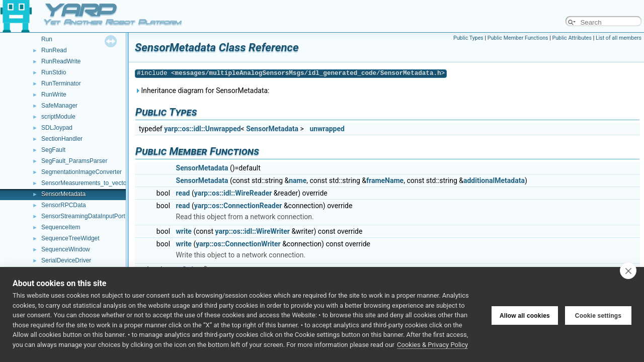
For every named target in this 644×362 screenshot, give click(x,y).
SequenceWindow (66, 249)
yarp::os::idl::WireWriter (253, 231)
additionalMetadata (494, 180)
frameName (385, 180)
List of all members (619, 38)
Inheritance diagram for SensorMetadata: (202, 90)
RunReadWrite (61, 61)
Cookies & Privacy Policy (432, 345)
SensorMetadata (63, 194)
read (183, 193)
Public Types (468, 38)
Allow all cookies (525, 315)
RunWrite (54, 95)
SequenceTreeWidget (70, 238)
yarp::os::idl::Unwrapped (202, 129)
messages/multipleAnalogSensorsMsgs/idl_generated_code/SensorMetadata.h (308, 73)
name (298, 180)
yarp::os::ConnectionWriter (238, 244)
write (184, 231)
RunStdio (54, 72)
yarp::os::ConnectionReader (238, 206)
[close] (628, 270)
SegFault (53, 150)
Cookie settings (598, 315)
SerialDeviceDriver (66, 260)
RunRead (54, 50)
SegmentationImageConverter (82, 172)
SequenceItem (61, 227)
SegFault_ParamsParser (74, 161)
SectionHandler (62, 139)
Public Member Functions (518, 38)
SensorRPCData (64, 205)
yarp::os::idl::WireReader (233, 193)
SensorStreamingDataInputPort (83, 216)
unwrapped (327, 129)
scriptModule (58, 117)
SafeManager (59, 106)
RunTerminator (61, 83)
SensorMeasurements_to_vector (85, 183)
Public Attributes (572, 38)
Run (47, 39)
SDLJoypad (57, 128)
